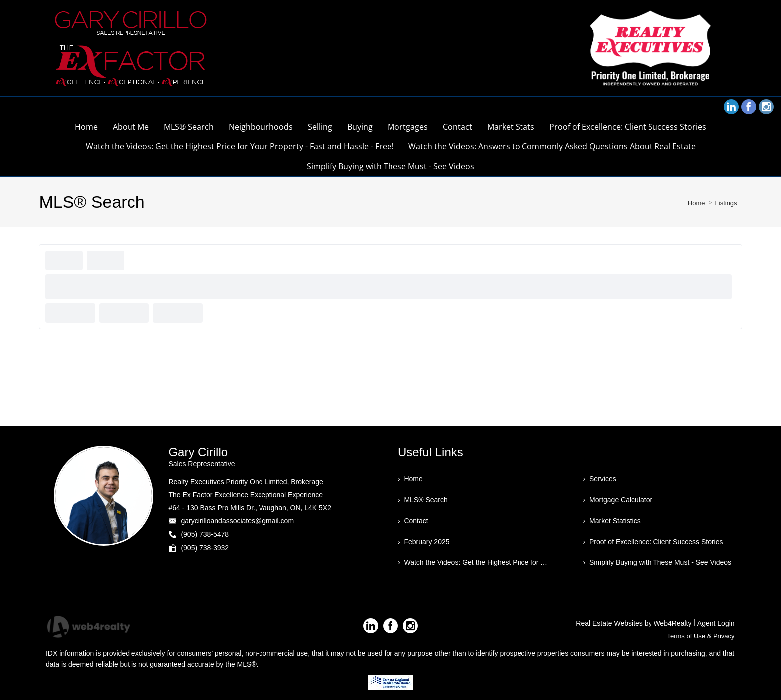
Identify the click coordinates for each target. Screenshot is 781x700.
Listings (726, 203)
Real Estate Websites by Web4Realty (634, 623)
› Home (410, 479)
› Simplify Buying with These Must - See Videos (657, 562)
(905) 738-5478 (205, 534)
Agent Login (716, 623)
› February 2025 (424, 542)
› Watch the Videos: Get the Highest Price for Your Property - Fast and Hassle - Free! (474, 562)
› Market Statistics (612, 521)
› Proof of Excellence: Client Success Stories (653, 542)
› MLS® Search (423, 500)
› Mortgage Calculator (618, 500)
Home (697, 203)
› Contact (413, 521)
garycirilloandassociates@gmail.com (237, 521)
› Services (600, 479)
